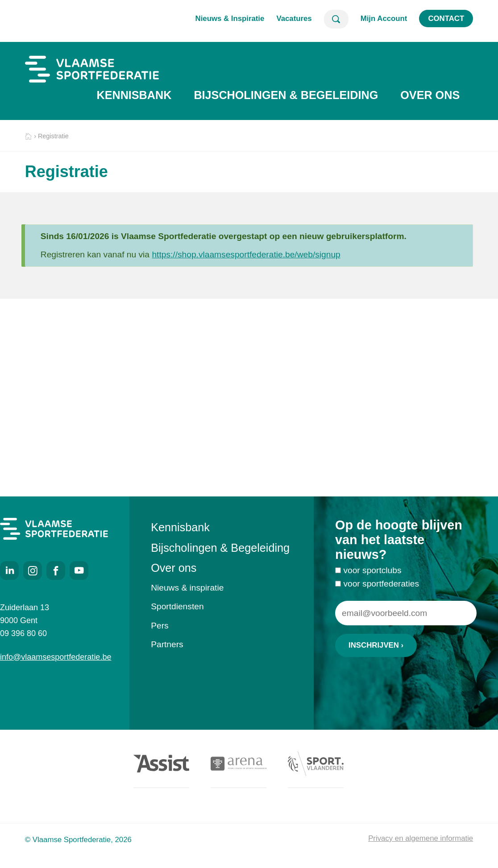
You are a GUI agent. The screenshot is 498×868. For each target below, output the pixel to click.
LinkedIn (9, 570)
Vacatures (294, 19)
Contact (446, 19)
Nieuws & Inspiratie (230, 19)
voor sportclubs (372, 573)
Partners (167, 644)
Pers (160, 626)
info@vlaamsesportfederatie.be (54, 657)
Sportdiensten (177, 606)
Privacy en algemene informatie (421, 838)
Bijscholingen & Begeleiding (286, 95)
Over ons (430, 95)
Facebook (56, 570)
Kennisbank (134, 95)
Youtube (79, 570)
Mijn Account (384, 19)
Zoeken (336, 19)
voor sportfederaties (381, 586)
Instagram (33, 570)
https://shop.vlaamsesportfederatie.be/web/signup (246, 254)
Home (28, 137)
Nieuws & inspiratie (187, 588)
